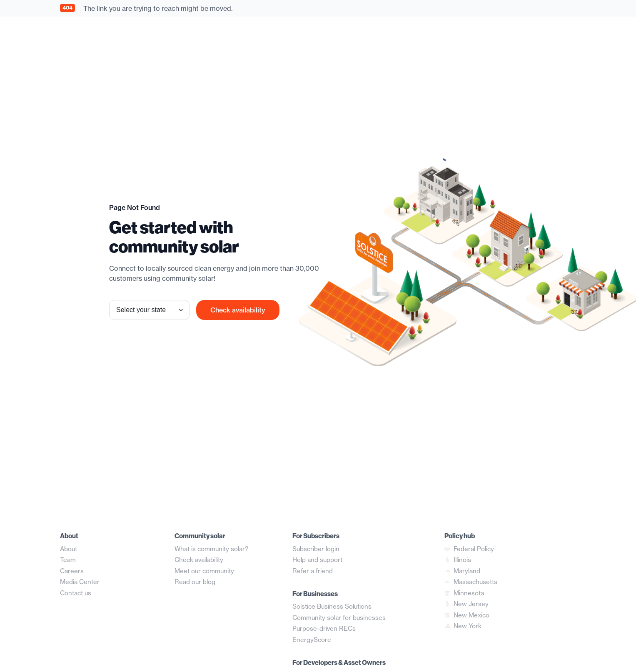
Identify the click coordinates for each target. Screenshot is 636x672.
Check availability (238, 310)
